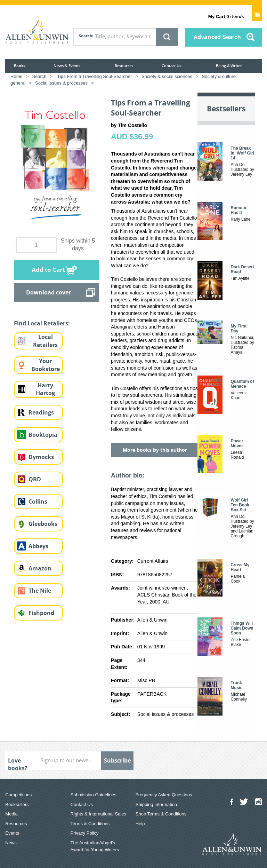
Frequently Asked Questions (164, 795)
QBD (35, 479)
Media (11, 814)
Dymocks (41, 457)
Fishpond (41, 613)
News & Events (67, 66)
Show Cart (257, 13)
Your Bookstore (46, 365)
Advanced (217, 37)
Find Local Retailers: (42, 323)
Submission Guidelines (94, 795)
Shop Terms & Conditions (161, 814)
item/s (226, 16)
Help (140, 824)
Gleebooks (43, 524)
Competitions (18, 795)
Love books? (18, 763)
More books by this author (155, 450)
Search (86, 36)
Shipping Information (156, 804)
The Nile (40, 591)
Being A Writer (229, 66)
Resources (124, 66)
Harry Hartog (45, 389)
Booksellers (17, 804)
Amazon (40, 568)
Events (12, 833)
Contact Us (171, 66)
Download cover (48, 292)
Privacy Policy (85, 833)
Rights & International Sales (98, 814)
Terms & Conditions (90, 824)
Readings (41, 412)
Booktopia (43, 435)
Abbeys (38, 546)
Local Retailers (45, 341)
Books (19, 66)
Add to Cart (48, 270)
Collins (38, 502)
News (11, 843)
